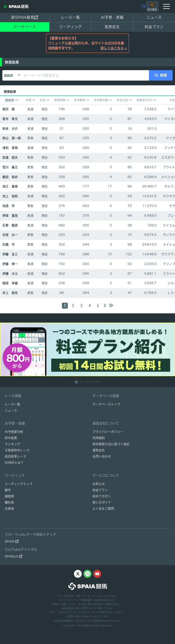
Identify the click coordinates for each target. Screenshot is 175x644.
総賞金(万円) (147, 100)
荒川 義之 (10, 167)
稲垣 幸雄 (10, 283)
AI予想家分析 (14, 432)
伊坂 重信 (10, 216)
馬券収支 (112, 27)
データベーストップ (106, 404)
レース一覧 (70, 17)
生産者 (9, 509)
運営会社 (99, 450)
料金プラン (100, 490)
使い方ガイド (102, 502)
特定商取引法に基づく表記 (111, 444)
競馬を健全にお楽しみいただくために (87, 616)
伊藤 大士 (10, 274)
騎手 (8, 490)
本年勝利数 (103, 100)
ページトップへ (87, 382)
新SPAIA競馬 (25, 17)
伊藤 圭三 (10, 254)
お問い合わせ (102, 456)
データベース (25, 27)
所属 (30, 100)
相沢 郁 (9, 109)
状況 (45, 100)
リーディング (70, 27)
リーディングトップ (19, 484)
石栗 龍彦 (10, 225)
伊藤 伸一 (10, 264)
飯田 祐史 (10, 177)
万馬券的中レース (17, 450)
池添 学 (9, 206)
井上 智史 (10, 293)
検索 (161, 75)
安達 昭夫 (10, 158)
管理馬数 (62, 100)
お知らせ (99, 484)
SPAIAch (14, 556)
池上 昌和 (10, 196)
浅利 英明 (10, 148)
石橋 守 (9, 244)
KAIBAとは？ (14, 463)
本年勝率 (82, 100)
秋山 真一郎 (12, 138)
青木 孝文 (10, 119)
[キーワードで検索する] (85, 75)
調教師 (8, 75)
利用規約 (99, 438)
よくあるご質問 (103, 509)
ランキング (12, 444)
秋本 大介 (10, 129)
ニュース (154, 17)
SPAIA (12, 541)
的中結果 (11, 438)
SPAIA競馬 (83, 626)
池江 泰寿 (10, 186)
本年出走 (124, 100)
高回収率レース (16, 456)
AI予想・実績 (112, 17)
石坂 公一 (10, 235)
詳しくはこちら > (114, 48)
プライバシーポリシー (108, 432)
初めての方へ (102, 496)
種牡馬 (9, 502)
